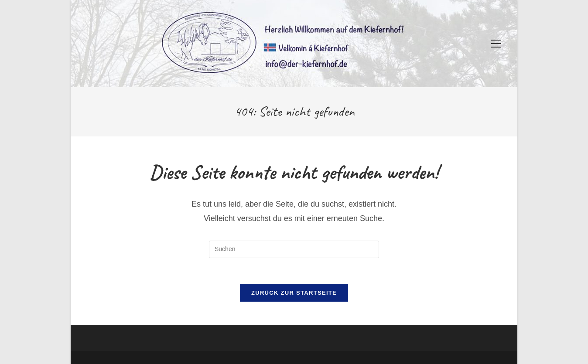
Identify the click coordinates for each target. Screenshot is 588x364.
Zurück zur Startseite (294, 294)
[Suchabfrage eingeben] (294, 249)
